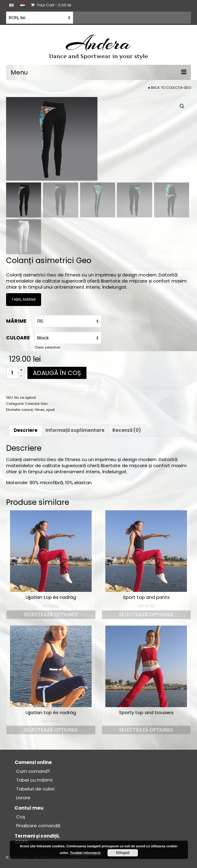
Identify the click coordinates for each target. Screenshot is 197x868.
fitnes (40, 410)
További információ (85, 853)
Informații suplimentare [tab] (75, 430)
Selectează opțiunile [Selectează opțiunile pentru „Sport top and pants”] (146, 615)
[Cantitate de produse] (12, 373)
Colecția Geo (179, 88)
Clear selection (47, 347)
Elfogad (123, 853)
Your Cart (51, 5)
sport (50, 410)
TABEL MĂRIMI (24, 300)
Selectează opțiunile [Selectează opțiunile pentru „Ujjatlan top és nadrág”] (51, 615)
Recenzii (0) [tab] (127, 430)
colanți (27, 410)
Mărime (16, 321)
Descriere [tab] (26, 430)
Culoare (18, 338)
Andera (98, 43)
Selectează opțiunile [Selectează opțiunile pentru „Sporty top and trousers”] (146, 730)
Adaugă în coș (57, 373)
